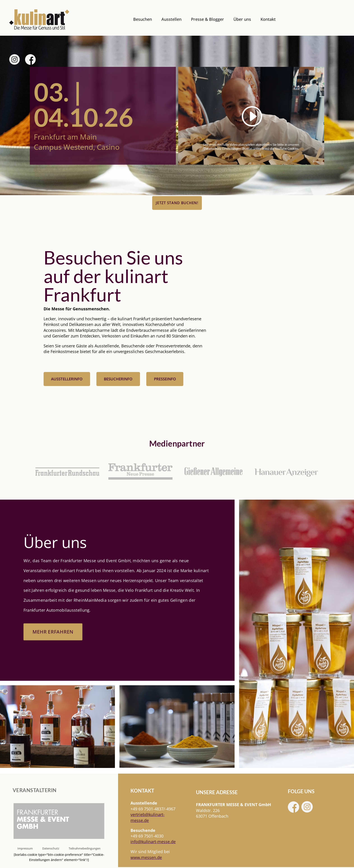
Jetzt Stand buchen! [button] (177, 203)
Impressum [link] (25, 849)
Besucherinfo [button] (118, 379)
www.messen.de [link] (146, 858)
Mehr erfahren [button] (54, 632)
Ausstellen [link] (171, 19)
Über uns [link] (242, 19)
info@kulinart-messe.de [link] (153, 842)
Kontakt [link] (268, 19)
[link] (39, 20)
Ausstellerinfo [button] (67, 379)
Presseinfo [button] (165, 379)
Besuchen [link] (143, 19)
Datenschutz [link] (51, 849)
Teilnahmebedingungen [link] (85, 849)
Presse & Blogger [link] (207, 19)
